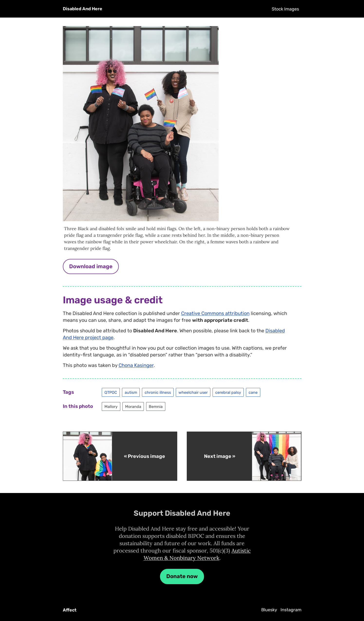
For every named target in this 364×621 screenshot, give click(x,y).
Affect (70, 610)
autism (131, 392)
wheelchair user (193, 392)
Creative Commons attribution (215, 313)
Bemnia (156, 406)
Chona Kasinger (136, 365)
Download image (91, 266)
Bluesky (269, 610)
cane (253, 392)
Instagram (291, 610)
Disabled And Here (83, 9)
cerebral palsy (228, 392)
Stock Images (285, 9)
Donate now (182, 576)
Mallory (111, 406)
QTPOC (111, 392)
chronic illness (158, 392)
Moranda (133, 406)
